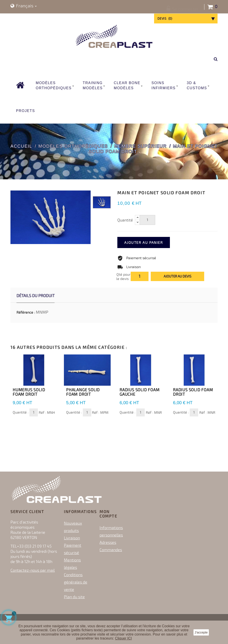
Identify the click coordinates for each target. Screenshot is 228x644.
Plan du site (74, 597)
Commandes (111, 550)
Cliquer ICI (123, 638)
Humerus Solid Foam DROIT (29, 392)
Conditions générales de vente (76, 582)
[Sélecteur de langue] (24, 6)
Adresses (108, 543)
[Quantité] (147, 220)
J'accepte (201, 632)
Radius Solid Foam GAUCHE (140, 392)
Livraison (72, 538)
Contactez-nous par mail (33, 570)
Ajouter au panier (149, 243)
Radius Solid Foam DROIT (193, 392)
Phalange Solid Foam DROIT (83, 392)
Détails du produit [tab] (36, 296)
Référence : (26, 313)
